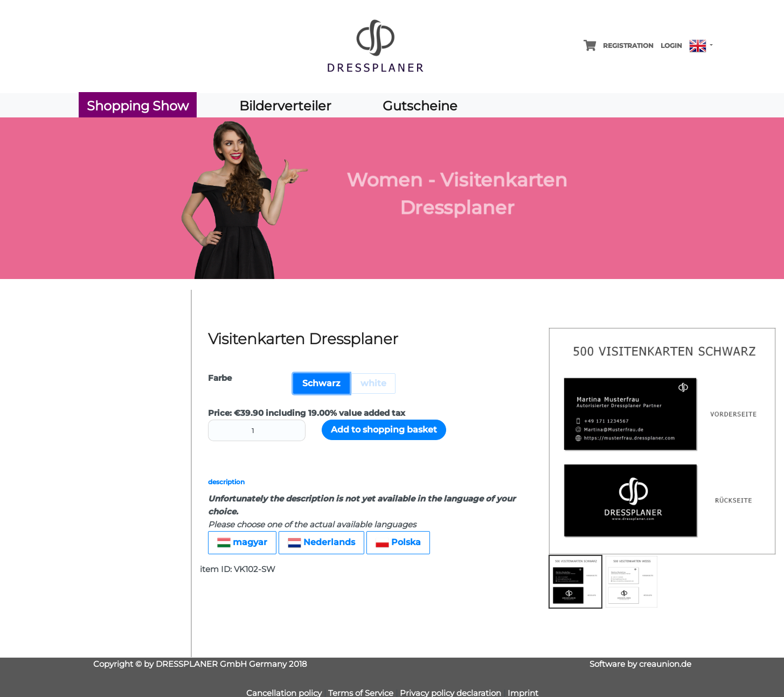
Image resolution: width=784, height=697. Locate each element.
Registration (628, 46)
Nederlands (321, 543)
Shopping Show (138, 106)
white (373, 383)
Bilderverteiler (285, 106)
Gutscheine (420, 106)
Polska (398, 543)
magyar (242, 543)
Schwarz (321, 383)
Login (671, 46)
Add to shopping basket (384, 430)
